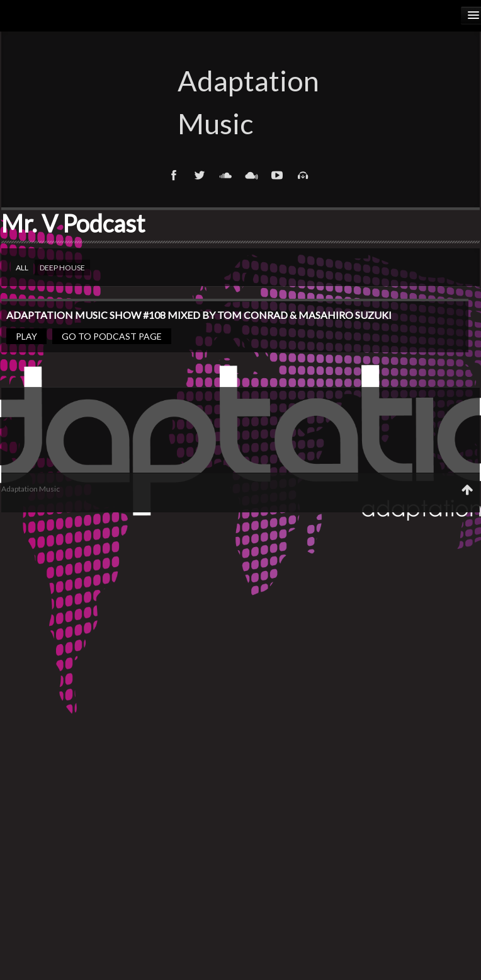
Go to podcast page (112, 336)
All (22, 268)
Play (26, 336)
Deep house (62, 268)
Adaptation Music (241, 102)
